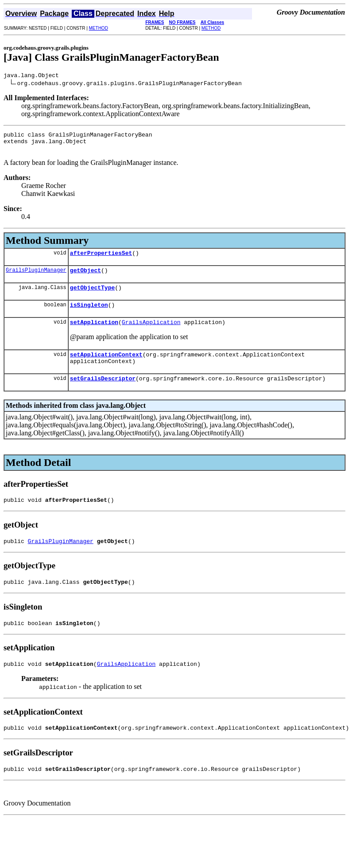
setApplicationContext (106, 368)
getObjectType (92, 297)
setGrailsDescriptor (103, 394)
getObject (85, 278)
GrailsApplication (151, 334)
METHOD (99, 28)
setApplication (94, 334)
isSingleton (89, 315)
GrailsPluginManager (36, 278)
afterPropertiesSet (101, 259)
